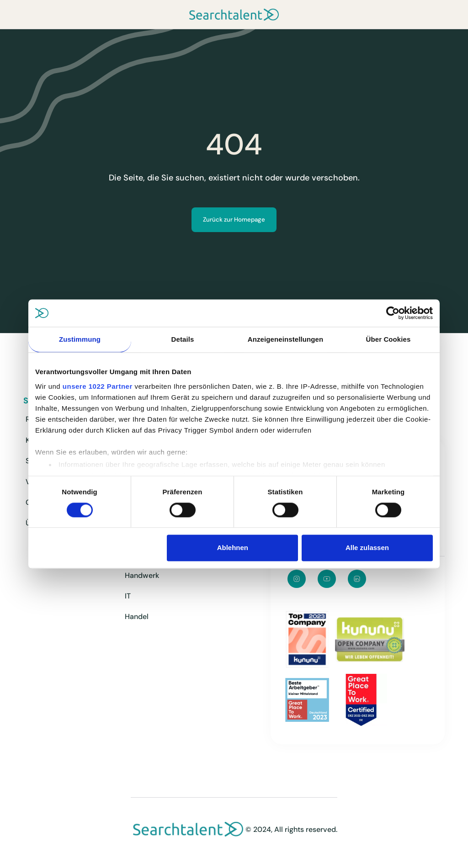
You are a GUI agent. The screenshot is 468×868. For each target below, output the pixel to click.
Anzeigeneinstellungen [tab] (285, 339)
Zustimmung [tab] (80, 339)
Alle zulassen (367, 548)
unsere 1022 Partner (98, 386)
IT (128, 596)
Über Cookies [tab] (388, 339)
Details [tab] (183, 339)
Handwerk (142, 575)
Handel (137, 617)
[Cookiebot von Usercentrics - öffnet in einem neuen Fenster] (393, 313)
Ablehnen (233, 548)
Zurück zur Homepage (234, 220)
